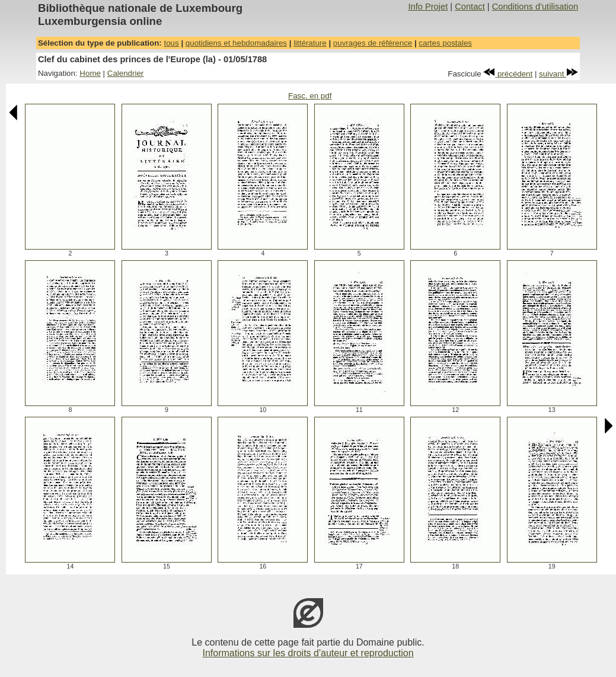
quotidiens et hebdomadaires (236, 43)
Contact (470, 7)
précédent (508, 74)
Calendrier (126, 73)
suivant (558, 74)
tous (171, 43)
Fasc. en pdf (310, 96)
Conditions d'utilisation (535, 7)
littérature (310, 43)
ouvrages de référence (373, 43)
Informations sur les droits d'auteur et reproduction (308, 653)
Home (90, 73)
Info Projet (428, 7)
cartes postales (445, 43)
